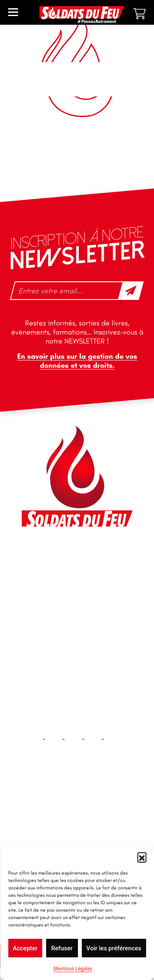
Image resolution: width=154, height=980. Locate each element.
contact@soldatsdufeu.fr (66, 575)
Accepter (25, 948)
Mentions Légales (73, 969)
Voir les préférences (114, 948)
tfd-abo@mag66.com (61, 623)
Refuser (62, 948)
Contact (77, 836)
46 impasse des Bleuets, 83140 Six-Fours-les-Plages (76, 556)
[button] (142, 857)
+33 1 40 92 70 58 (56, 609)
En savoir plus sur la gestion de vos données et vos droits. (77, 361)
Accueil (77, 810)
